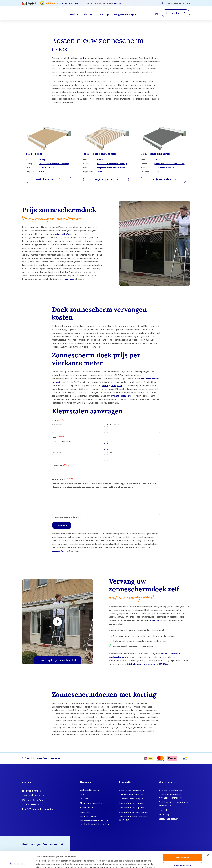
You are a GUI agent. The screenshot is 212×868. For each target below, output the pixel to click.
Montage (105, 14)
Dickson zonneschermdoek (171, 790)
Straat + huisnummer (62, 441)
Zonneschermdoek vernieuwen (133, 812)
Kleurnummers (62, 479)
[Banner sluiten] (208, 839)
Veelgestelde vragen (125, 14)
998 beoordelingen (70, 3)
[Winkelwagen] (156, 13)
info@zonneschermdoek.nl (143, 664)
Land (110, 453)
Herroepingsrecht (88, 807)
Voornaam (57, 424)
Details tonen (146, 863)
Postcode (56, 453)
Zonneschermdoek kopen (131, 799)
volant (105, 385)
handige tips (153, 620)
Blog (170, 3)
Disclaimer (85, 812)
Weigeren (182, 857)
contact (69, 279)
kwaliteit (83, 58)
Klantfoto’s (90, 14)
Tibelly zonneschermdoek (131, 794)
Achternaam (113, 424)
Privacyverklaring (88, 816)
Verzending (164, 814)
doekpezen (116, 385)
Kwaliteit (75, 14)
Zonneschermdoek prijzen (131, 803)
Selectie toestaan (183, 849)
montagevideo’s (61, 234)
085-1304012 (120, 3)
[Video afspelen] (57, 622)
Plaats (110, 441)
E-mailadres (61, 465)
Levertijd (163, 810)
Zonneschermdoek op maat (132, 807)
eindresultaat (59, 551)
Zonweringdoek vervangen (131, 790)
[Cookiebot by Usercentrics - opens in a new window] (18, 863)
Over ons (84, 799)
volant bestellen (121, 396)
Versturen (62, 525)
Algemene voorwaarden (91, 803)
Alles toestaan (183, 841)
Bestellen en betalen (168, 819)
